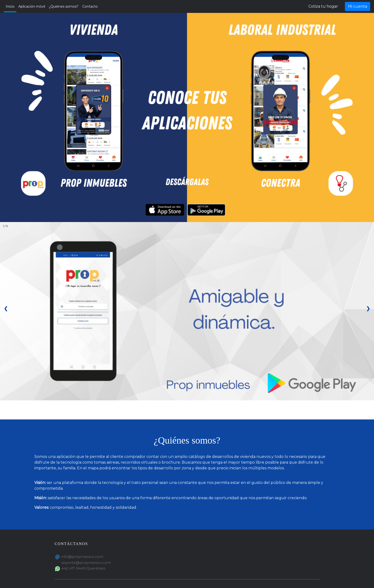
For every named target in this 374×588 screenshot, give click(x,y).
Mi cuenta (358, 6)
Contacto (90, 6)
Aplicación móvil (32, 6)
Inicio (10, 6)
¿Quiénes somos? (64, 6)
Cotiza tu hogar (323, 6)
